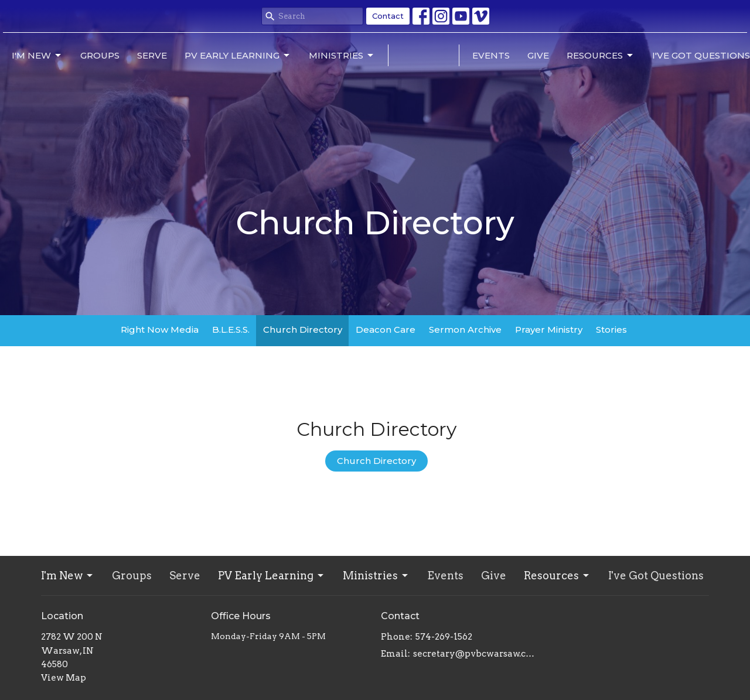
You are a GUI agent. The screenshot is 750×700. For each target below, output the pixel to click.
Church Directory (303, 329)
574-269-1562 (444, 637)
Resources (601, 56)
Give (538, 55)
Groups (100, 55)
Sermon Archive (465, 329)
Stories (611, 329)
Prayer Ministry (549, 329)
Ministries (342, 56)
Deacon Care (386, 329)
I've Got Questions (701, 55)
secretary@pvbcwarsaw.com (476, 654)
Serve (152, 55)
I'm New (37, 56)
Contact (388, 16)
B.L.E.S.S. (231, 329)
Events (491, 55)
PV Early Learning (238, 56)
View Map (64, 678)
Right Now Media (160, 329)
